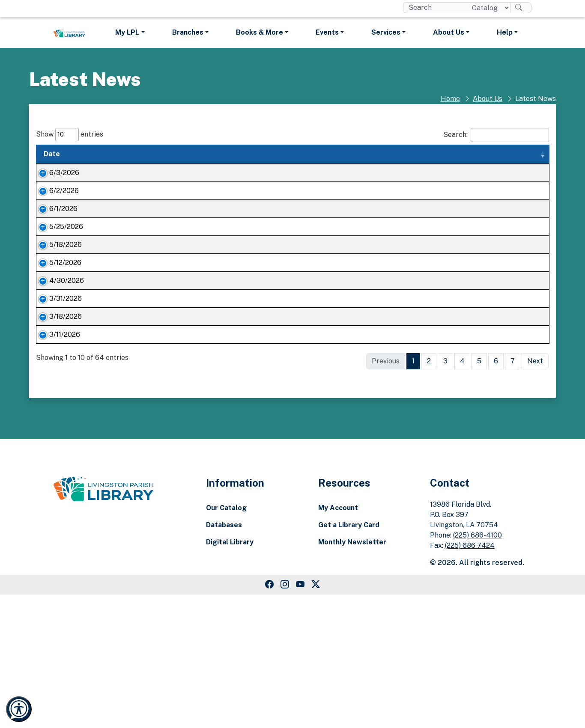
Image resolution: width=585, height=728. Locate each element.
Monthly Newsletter (352, 676)
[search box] (434, 8)
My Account (338, 641)
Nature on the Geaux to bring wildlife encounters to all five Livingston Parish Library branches (148, 260)
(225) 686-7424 (470, 679)
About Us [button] (449, 32)
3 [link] (445, 495)
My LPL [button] (127, 32)
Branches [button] (188, 32)
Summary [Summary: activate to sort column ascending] (252, 154)
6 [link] (496, 495)
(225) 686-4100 (478, 669)
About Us (488, 99)
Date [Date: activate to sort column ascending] (52, 154)
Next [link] (535, 495)
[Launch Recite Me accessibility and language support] (19, 709)
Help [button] (505, 32)
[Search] (521, 8)
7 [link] (513, 495)
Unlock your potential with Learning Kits (150, 463)
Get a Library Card (349, 658)
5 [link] (479, 495)
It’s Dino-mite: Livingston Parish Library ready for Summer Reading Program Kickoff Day (148, 327)
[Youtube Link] (300, 718)
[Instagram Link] (285, 718)
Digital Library (230, 676)
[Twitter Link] (316, 718)
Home (450, 99)
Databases (224, 658)
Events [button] (327, 32)
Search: (496, 135)
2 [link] (429, 495)
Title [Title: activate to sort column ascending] (96, 154)
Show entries (70, 135)
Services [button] (386, 32)
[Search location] (488, 8)
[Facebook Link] (269, 718)
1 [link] (413, 495)
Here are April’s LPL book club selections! (152, 412)
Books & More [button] (260, 32)
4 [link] (462, 495)
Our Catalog (226, 641)
